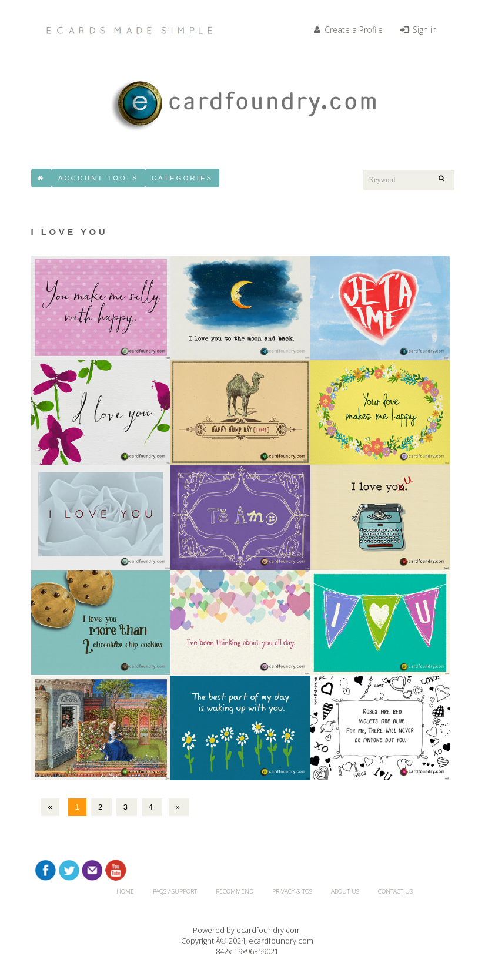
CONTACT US (395, 891)
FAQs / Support (175, 891)
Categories (182, 178)
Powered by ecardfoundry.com (247, 930)
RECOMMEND (235, 891)
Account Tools (98, 178)
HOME (125, 891)
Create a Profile (348, 30)
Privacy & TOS (292, 891)
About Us (345, 891)
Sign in (419, 30)
